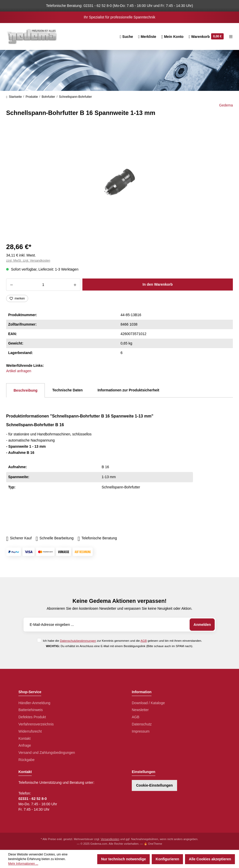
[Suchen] (126, 37)
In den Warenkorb (158, 284)
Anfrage (25, 745)
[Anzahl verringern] (11, 285)
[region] (119, 182)
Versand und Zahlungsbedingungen (47, 753)
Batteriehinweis (31, 710)
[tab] (25, 390)
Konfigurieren (167, 859)
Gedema (226, 105)
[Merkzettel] (147, 37)
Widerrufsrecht (30, 731)
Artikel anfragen (19, 371)
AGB (144, 641)
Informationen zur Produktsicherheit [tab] (128, 390)
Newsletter (140, 710)
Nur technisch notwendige (123, 859)
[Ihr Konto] (172, 37)
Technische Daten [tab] (67, 390)
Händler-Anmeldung (34, 703)
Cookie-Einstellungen (154, 785)
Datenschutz (142, 724)
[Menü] (230, 37)
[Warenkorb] (206, 37)
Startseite (14, 97)
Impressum (141, 731)
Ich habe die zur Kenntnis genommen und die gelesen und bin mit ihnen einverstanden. (122, 641)
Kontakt (24, 738)
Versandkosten (110, 839)
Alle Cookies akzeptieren (210, 859)
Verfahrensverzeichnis (36, 724)
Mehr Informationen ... (23, 864)
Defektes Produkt (32, 717)
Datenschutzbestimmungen (78, 641)
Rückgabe (26, 760)
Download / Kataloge (148, 703)
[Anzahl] (43, 285)
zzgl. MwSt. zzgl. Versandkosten (28, 261)
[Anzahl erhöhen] (75, 285)
